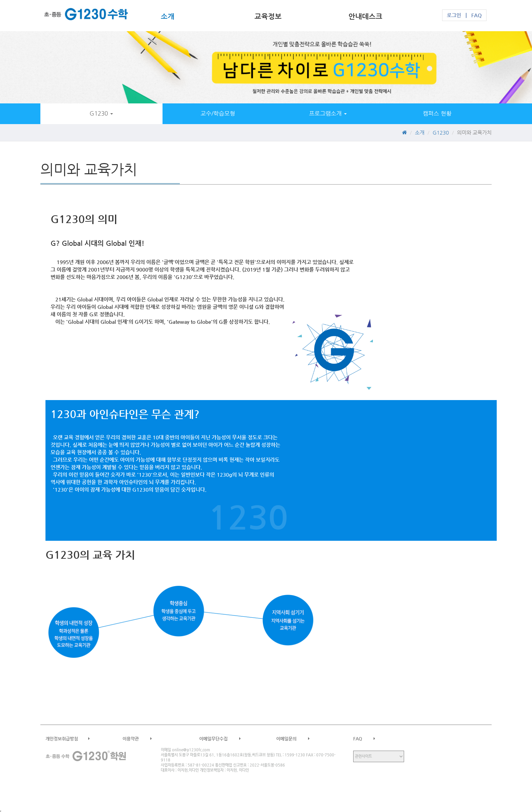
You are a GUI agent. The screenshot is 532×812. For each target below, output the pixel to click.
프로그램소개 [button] (328, 113)
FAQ (477, 15)
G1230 (86, 15)
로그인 (454, 15)
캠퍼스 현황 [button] (437, 113)
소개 (168, 16)
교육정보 (268, 16)
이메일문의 (298, 739)
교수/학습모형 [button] (218, 113)
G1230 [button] (101, 113)
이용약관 (142, 739)
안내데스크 (365, 16)
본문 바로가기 (0, 0)
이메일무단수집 (225, 739)
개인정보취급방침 (73, 739)
